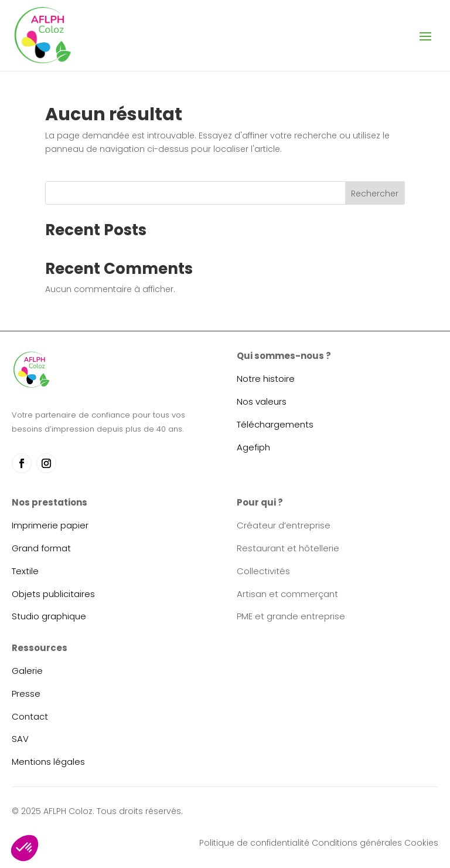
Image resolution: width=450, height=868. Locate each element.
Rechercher (375, 194)
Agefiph (253, 447)
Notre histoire (266, 379)
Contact (30, 716)
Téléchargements (275, 424)
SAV (20, 739)
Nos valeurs (262, 401)
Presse (26, 694)
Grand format (41, 548)
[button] (25, 848)
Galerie (27, 671)
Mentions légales (48, 762)
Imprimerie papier (50, 525)
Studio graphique (49, 616)
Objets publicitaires (53, 594)
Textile (25, 571)
